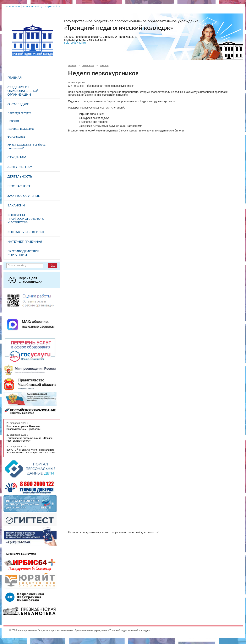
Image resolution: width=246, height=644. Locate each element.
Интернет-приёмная (25, 241)
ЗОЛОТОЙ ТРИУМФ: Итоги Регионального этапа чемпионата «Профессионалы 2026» (31, 451)
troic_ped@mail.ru (75, 43)
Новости (13, 121)
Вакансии (16, 205)
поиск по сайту (33, 6)
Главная (15, 77)
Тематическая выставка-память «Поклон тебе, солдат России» (30, 439)
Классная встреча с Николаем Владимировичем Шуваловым (24, 428)
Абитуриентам (20, 167)
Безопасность (20, 186)
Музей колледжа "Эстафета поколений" (27, 146)
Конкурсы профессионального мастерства (26, 218)
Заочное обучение (24, 196)
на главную (13, 6)
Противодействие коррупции (23, 253)
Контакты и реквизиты (27, 232)
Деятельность (20, 176)
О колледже (18, 104)
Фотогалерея (16, 137)
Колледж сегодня (19, 113)
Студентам (17, 157)
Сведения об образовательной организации (23, 91)
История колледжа (21, 129)
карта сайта (53, 6)
